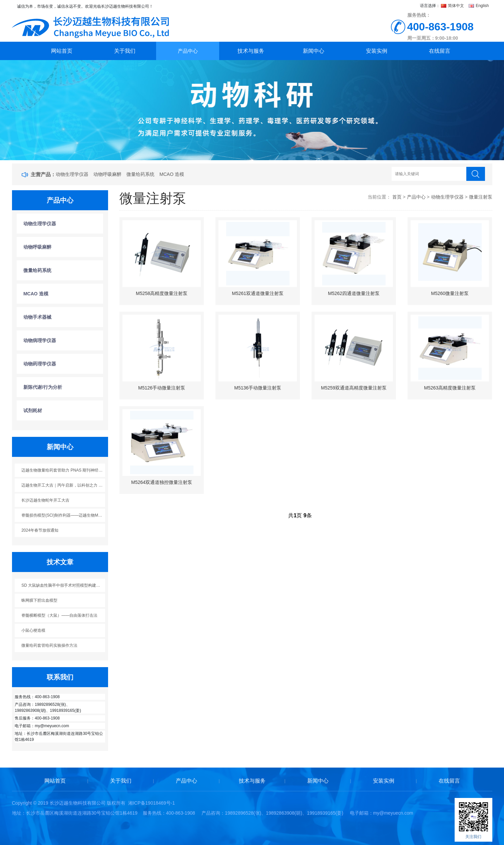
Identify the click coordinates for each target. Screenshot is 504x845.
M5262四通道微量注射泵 (354, 293)
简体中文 (453, 6)
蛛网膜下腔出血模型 (39, 600)
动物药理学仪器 (40, 364)
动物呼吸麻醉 (107, 174)
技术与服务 (251, 51)
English (479, 6)
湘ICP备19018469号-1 (151, 803)
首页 (397, 197)
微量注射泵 (481, 197)
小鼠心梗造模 (33, 630)
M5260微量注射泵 (450, 293)
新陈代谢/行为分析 (43, 387)
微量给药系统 (140, 174)
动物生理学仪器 (72, 174)
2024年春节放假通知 (40, 530)
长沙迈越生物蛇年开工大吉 (45, 500)
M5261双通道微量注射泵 (258, 293)
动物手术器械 (37, 317)
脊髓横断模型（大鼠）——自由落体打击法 (59, 615)
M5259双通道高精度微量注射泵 (354, 388)
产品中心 (188, 51)
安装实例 (377, 51)
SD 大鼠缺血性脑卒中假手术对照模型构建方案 (63, 585)
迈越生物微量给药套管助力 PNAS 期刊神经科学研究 (63, 470)
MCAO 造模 (172, 174)
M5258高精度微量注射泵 (162, 293)
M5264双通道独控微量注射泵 (162, 482)
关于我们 (125, 51)
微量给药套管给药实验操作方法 (49, 645)
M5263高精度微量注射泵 (450, 388)
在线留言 (440, 51)
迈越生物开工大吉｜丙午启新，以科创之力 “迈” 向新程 (63, 485)
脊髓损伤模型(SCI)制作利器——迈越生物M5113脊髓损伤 (63, 515)
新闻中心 (314, 51)
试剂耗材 (33, 410)
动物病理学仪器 (40, 340)
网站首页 (62, 51)
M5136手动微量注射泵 (258, 388)
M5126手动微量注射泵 (162, 388)
